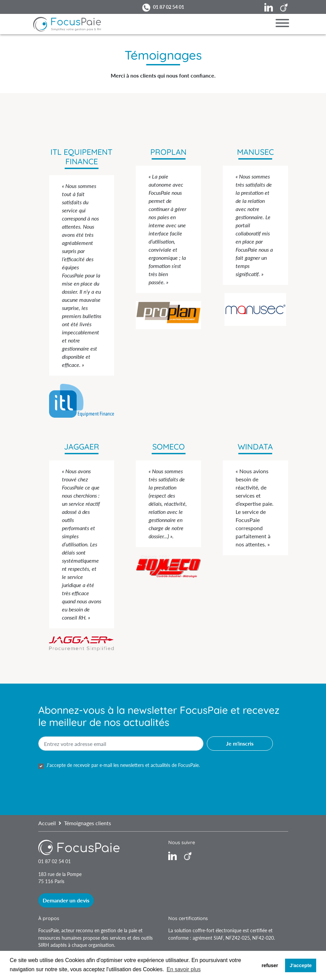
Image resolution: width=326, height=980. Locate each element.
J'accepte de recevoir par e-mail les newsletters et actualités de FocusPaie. (123, 765)
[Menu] (282, 24)
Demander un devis (66, 900)
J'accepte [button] (301, 965)
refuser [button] (270, 965)
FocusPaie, (50, 930)
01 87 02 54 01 (169, 7)
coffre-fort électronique (217, 930)
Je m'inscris (240, 743)
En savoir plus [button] (184, 969)
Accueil (47, 823)
